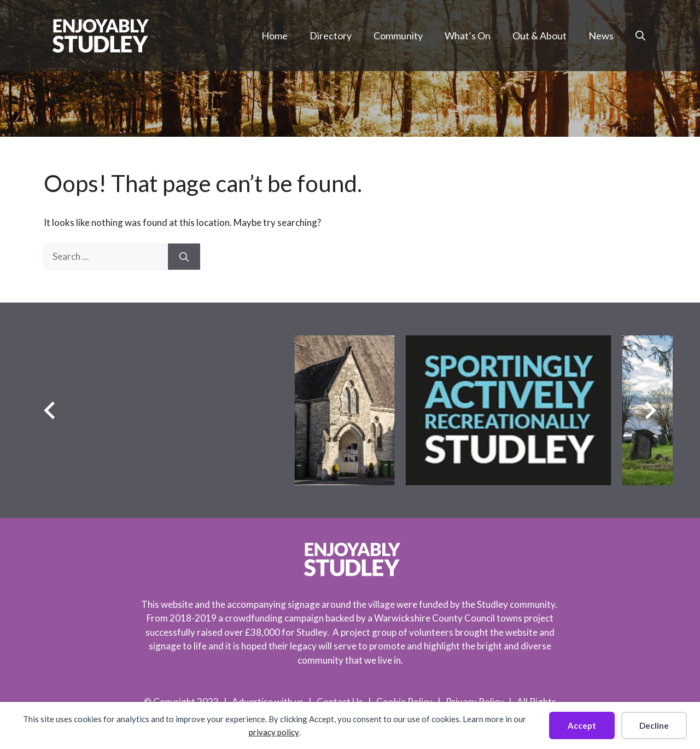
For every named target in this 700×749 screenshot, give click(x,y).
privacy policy (274, 732)
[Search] (184, 257)
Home (275, 36)
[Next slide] (651, 410)
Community (398, 36)
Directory (331, 36)
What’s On (468, 36)
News (601, 36)
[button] (640, 36)
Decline (654, 725)
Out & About (539, 36)
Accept (582, 725)
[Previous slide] (49, 410)
